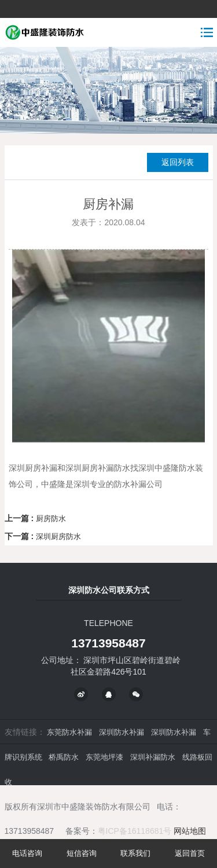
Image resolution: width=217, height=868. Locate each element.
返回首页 (190, 853)
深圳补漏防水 (153, 757)
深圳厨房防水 (58, 536)
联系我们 (135, 853)
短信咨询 (82, 853)
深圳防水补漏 (122, 732)
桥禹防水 (64, 757)
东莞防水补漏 (69, 732)
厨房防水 (51, 519)
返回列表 (178, 162)
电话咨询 (27, 853)
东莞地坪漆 (104, 757)
